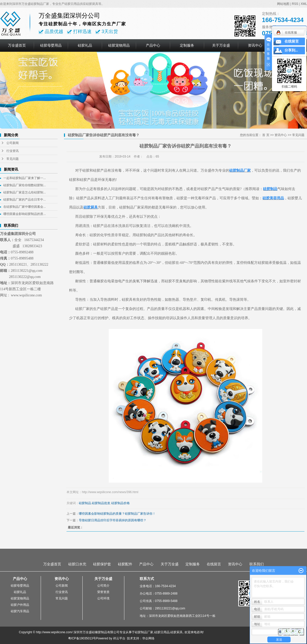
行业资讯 (13, 151)
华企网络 (148, 638)
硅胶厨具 (177, 632)
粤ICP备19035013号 (82, 638)
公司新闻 (13, 143)
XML (304, 4)
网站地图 (283, 4)
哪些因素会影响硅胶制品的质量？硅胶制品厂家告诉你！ (117, 514)
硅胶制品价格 (120, 503)
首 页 (266, 135)
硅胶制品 (85, 503)
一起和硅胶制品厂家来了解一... (25, 178)
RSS (295, 4)
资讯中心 (255, 45)
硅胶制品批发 (101, 503)
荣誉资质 (103, 592)
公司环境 (103, 598)
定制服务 (187, 45)
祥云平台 (119, 638)
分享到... (291, 50)
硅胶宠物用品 (119, 45)
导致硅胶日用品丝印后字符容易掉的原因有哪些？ (113, 520)
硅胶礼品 (85, 45)
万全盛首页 (17, 45)
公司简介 (103, 586)
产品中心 (153, 45)
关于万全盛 (221, 45)
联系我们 (257, 564)
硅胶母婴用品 (51, 45)
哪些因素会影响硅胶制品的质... (25, 214)
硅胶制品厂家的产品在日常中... (25, 200)
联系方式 (147, 579)
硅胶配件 (125, 564)
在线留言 (214, 564)
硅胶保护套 (102, 564)
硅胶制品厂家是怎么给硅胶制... (25, 192)
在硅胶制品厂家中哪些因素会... (25, 207)
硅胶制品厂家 (144, 632)
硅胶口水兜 (77, 564)
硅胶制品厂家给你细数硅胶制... (25, 185)
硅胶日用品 (162, 632)
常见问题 (13, 159)
